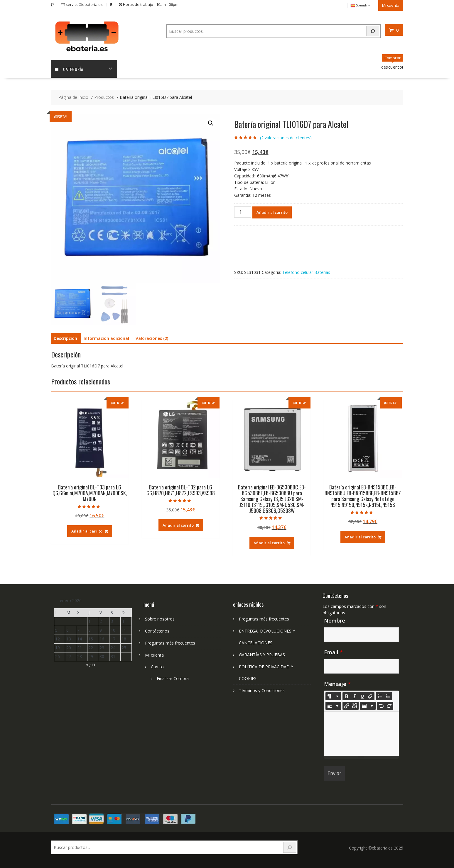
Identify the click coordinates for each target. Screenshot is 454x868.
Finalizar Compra (173, 678)
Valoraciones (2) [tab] (152, 337)
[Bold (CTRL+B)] (347, 695)
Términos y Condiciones (262, 690)
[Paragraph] (333, 705)
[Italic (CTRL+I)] (355, 695)
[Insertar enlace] (347, 705)
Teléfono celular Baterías (306, 271)
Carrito (157, 666)
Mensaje (337, 683)
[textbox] (361, 733)
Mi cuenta (391, 5)
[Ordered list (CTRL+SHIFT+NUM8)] (388, 695)
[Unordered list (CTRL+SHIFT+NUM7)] (380, 695)
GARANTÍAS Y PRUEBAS (262, 654)
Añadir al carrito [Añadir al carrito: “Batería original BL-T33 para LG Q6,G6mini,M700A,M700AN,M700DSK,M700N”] (87, 530)
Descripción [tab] (65, 337)
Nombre (335, 620)
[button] (211, 122)
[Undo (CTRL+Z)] (381, 705)
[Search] (373, 31)
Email (333, 651)
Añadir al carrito (272, 211)
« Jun (91, 663)
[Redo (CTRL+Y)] (389, 705)
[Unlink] (355, 705)
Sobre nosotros (160, 618)
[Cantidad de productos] (243, 211)
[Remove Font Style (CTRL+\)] (370, 695)
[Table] (368, 705)
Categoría (70, 68)
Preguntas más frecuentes (170, 642)
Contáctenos (157, 630)
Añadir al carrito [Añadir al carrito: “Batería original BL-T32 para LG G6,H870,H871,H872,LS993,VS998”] (178, 524)
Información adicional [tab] (106, 337)
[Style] (333, 695)
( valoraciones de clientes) (286, 137)
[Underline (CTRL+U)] (362, 695)
